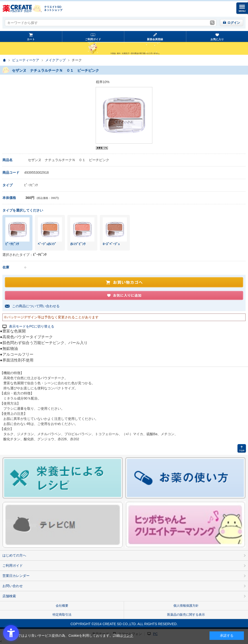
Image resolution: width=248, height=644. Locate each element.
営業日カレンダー (16, 576)
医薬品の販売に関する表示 (186, 615)
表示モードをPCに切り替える (32, 326)
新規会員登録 (155, 39)
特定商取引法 (62, 615)
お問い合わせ (13, 586)
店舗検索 (9, 596)
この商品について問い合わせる (36, 306)
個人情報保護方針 (186, 606)
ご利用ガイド (93, 39)
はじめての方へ (14, 555)
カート (31, 39)
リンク (128, 636)
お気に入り (217, 39)
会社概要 (62, 606)
